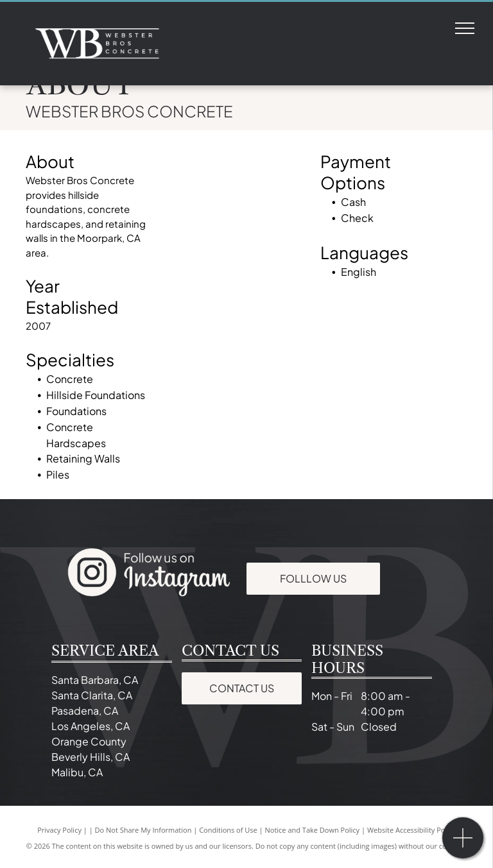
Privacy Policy (59, 830)
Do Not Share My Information (143, 830)
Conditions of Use (228, 830)
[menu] (465, 28)
